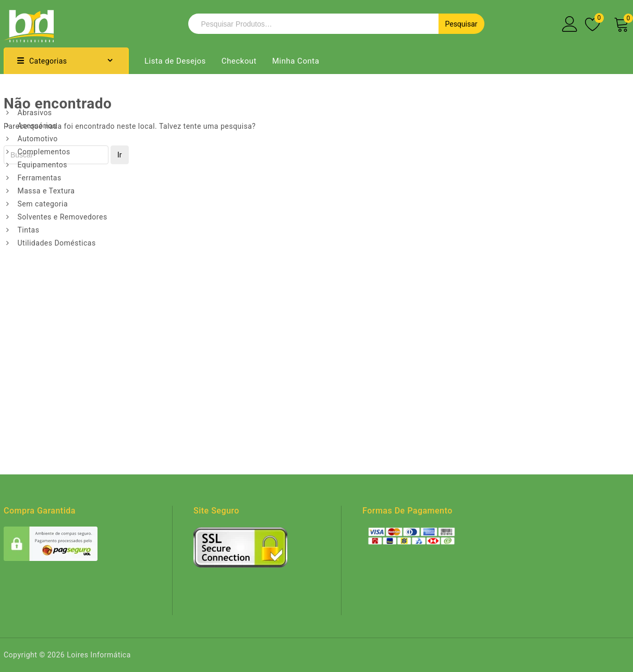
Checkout (239, 61)
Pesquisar (461, 24)
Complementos (44, 152)
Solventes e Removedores (63, 217)
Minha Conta (296, 61)
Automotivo (38, 139)
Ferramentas (40, 178)
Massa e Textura (46, 191)
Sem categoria (43, 204)
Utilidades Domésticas (57, 243)
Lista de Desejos (175, 61)
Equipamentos (42, 165)
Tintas (29, 230)
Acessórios (37, 126)
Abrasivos (35, 113)
